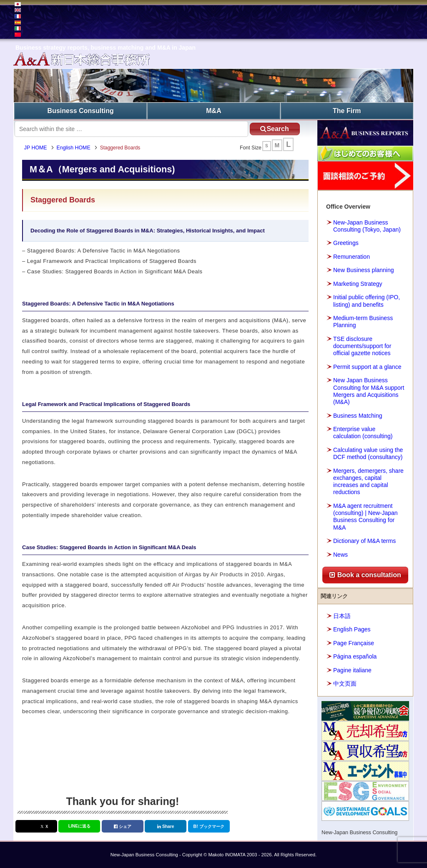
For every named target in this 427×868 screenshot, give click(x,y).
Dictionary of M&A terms (364, 541)
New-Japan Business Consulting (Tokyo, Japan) (367, 226)
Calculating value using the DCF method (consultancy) (368, 453)
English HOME (74, 148)
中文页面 (345, 684)
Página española (355, 656)
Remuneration (352, 257)
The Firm (347, 111)
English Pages (352, 629)
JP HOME (36, 148)
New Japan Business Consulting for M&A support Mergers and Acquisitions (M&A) (369, 391)
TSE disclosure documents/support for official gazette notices (362, 346)
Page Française (354, 643)
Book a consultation (365, 575)
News (340, 555)
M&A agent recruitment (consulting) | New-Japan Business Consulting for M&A (365, 517)
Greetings (346, 243)
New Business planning (364, 270)
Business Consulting (81, 111)
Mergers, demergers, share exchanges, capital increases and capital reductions (368, 482)
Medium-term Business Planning (363, 322)
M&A (213, 111)
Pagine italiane (352, 670)
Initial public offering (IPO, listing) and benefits (367, 301)
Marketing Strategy (358, 284)
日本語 (342, 616)
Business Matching (358, 416)
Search (274, 129)
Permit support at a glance (367, 367)
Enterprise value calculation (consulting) (363, 433)
